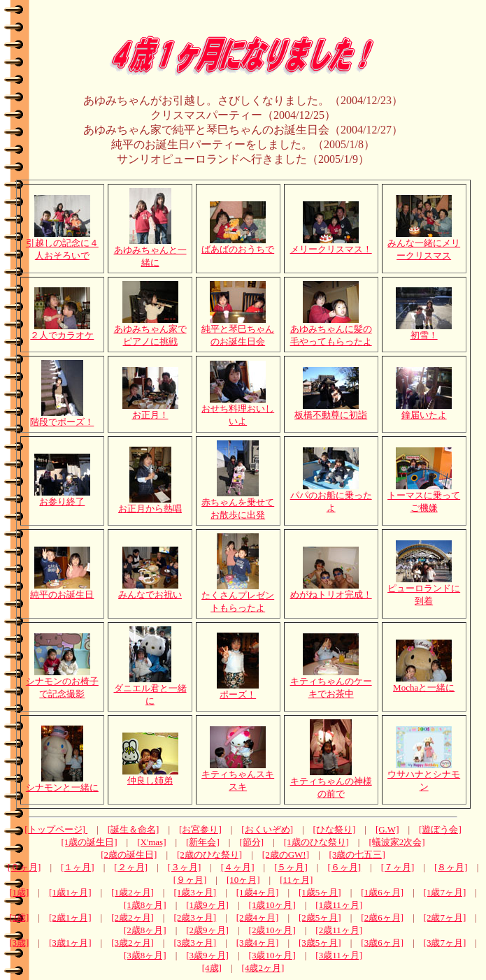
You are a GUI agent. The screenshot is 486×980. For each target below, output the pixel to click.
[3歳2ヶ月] (133, 943)
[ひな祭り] (335, 829)
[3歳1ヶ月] (70, 943)
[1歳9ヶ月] (207, 905)
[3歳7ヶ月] (445, 943)
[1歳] (19, 892)
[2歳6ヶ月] (382, 917)
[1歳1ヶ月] (70, 892)
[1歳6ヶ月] (382, 892)
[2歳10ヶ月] (272, 930)
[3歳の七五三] (357, 855)
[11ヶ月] (296, 880)
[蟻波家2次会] (396, 842)
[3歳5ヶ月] (320, 943)
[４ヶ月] (238, 867)
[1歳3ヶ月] (195, 892)
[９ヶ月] (190, 880)
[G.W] (387, 829)
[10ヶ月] (243, 880)
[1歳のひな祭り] (316, 842)
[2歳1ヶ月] (70, 917)
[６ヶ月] (344, 867)
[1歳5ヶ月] (320, 892)
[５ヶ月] (291, 867)
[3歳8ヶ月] (145, 955)
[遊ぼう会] (440, 829)
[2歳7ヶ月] (445, 917)
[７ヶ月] (398, 867)
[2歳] (19, 917)
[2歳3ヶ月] (195, 917)
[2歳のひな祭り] (209, 855)
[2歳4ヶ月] (258, 917)
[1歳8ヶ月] (145, 905)
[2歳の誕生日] (129, 855)
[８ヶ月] (451, 867)
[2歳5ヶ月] (320, 917)
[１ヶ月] (78, 867)
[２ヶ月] (131, 867)
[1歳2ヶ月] (133, 892)
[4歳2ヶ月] (263, 968)
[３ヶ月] (185, 867)
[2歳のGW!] (286, 855)
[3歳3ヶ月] (195, 943)
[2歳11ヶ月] (339, 930)
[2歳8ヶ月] (145, 930)
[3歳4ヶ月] (258, 943)
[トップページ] (56, 829)
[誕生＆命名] (134, 829)
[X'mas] (151, 842)
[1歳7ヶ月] (445, 892)
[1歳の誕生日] (89, 842)
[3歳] (19, 943)
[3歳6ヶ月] (382, 943)
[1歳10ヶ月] (272, 905)
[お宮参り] (200, 829)
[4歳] (212, 968)
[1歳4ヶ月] (258, 892)
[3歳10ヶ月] (272, 955)
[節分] (251, 842)
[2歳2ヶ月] (133, 917)
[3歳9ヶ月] (207, 955)
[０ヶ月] (24, 867)
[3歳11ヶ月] (339, 955)
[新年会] (203, 842)
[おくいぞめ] (267, 829)
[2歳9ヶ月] (207, 930)
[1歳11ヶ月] (339, 905)
